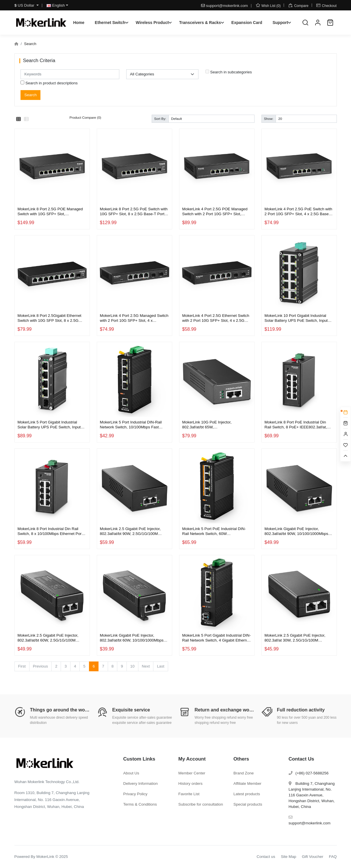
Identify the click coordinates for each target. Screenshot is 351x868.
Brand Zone (244, 773)
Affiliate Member (247, 784)
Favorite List (189, 794)
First (22, 666)
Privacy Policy (135, 794)
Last (160, 666)
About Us (131, 773)
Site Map (288, 857)
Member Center (192, 773)
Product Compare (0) (86, 117)
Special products (248, 804)
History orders (190, 784)
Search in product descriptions (49, 83)
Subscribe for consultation (201, 804)
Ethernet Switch (110, 23)
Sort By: (160, 119)
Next (146, 666)
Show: (269, 119)
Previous (40, 666)
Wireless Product (152, 23)
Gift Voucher (313, 857)
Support (280, 23)
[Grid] (18, 119)
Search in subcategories (229, 72)
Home (79, 23)
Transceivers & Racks (200, 23)
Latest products (247, 794)
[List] (26, 119)
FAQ (333, 857)
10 (132, 666)
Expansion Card (247, 23)
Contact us (266, 857)
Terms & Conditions (140, 804)
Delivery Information (141, 784)
